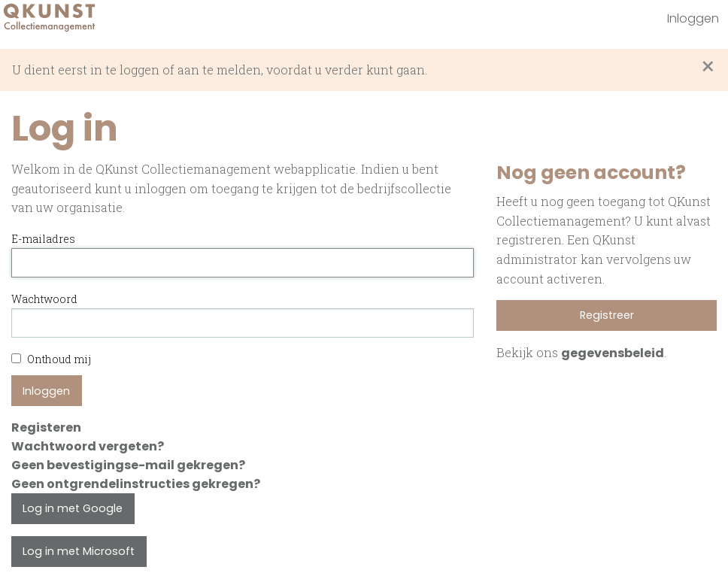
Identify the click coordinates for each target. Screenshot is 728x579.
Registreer (607, 315)
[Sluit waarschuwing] (708, 67)
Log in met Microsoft (79, 551)
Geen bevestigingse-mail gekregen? (128, 465)
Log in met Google (73, 508)
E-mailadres (43, 239)
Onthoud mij (51, 359)
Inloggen (693, 18)
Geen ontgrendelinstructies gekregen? (136, 484)
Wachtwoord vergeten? (88, 446)
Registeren (46, 427)
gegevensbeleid (613, 353)
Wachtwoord (44, 299)
